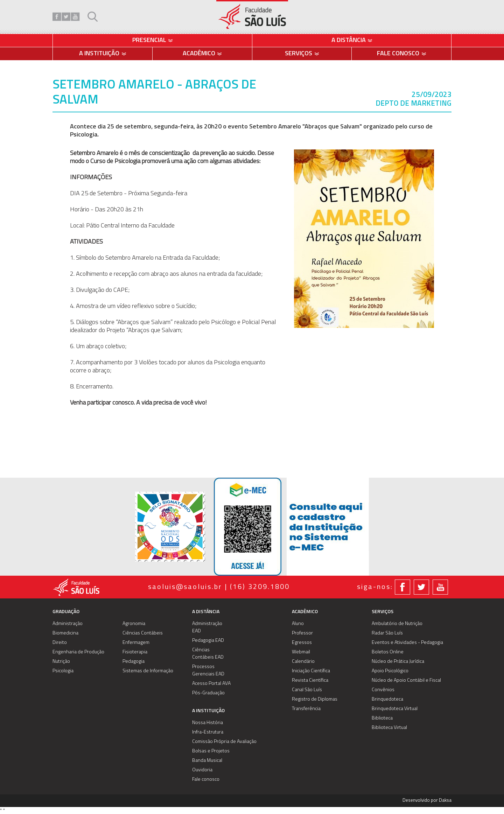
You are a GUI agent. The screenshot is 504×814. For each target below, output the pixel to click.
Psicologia (63, 671)
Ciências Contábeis (143, 633)
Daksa (445, 801)
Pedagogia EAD (208, 641)
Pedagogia (134, 662)
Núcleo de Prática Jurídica (398, 662)
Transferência (306, 709)
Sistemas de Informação (148, 671)
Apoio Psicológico (390, 671)
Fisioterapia (135, 652)
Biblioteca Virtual (389, 728)
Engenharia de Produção (78, 652)
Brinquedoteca (387, 699)
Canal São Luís (307, 690)
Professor (302, 633)
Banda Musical (207, 761)
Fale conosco (206, 780)
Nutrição (61, 662)
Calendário (303, 662)
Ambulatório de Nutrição (397, 624)
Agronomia (134, 624)
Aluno (298, 624)
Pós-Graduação (208, 693)
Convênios (383, 690)
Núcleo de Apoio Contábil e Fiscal (406, 680)
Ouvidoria (202, 770)
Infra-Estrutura (208, 732)
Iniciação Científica (311, 671)
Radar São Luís (387, 633)
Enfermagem (136, 643)
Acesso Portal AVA (211, 684)
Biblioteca (382, 718)
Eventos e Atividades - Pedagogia (407, 643)
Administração (68, 624)
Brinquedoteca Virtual (395, 709)
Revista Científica (310, 680)
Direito (60, 643)
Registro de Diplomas (315, 699)
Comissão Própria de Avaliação (224, 742)
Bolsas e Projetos (211, 751)
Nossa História (208, 723)
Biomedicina (65, 633)
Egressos (302, 643)
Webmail (301, 652)
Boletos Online (388, 652)
